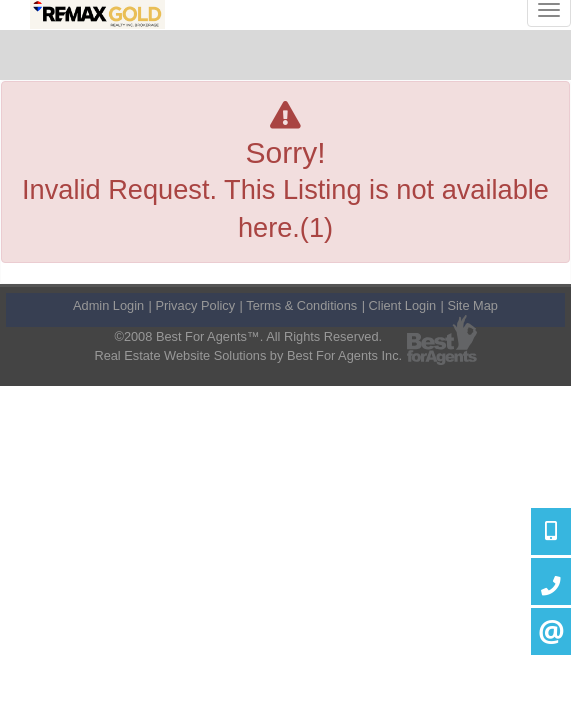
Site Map (472, 305)
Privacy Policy (195, 305)
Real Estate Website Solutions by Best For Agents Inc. (248, 355)
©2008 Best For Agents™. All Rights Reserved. (248, 336)
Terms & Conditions (301, 305)
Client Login (403, 305)
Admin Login (108, 305)
